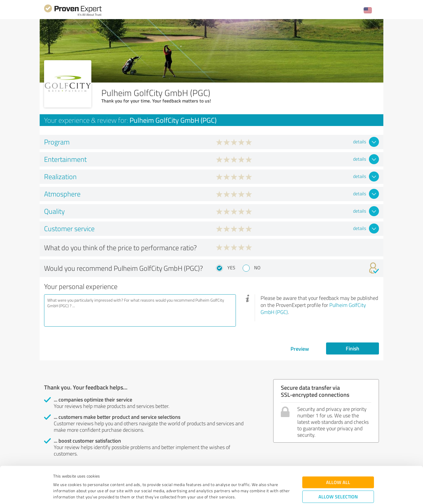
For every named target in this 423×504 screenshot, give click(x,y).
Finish (352, 348)
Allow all (338, 450)
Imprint (60, 477)
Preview (300, 349)
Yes (231, 268)
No (257, 268)
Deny (338, 482)
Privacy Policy (83, 477)
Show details (248, 493)
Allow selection (338, 464)
